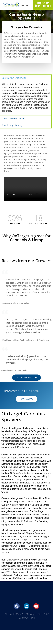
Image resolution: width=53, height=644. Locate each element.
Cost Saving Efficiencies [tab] (14, 78)
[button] (23, 5)
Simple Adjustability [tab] (12, 125)
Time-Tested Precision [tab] (13, 119)
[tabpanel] (26, 98)
